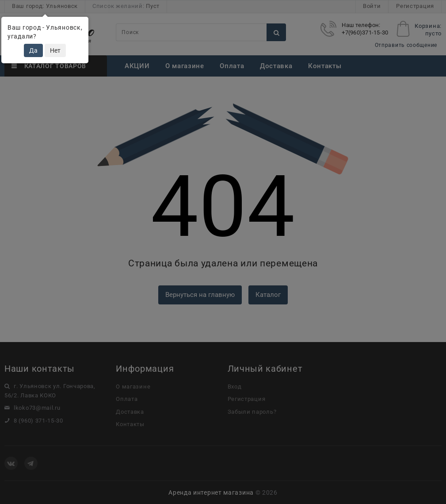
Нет (55, 50)
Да (33, 50)
